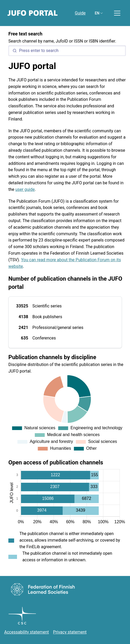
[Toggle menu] (117, 13)
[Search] (67, 51)
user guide (25, 189)
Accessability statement (27, 632)
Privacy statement (70, 632)
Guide (80, 13)
